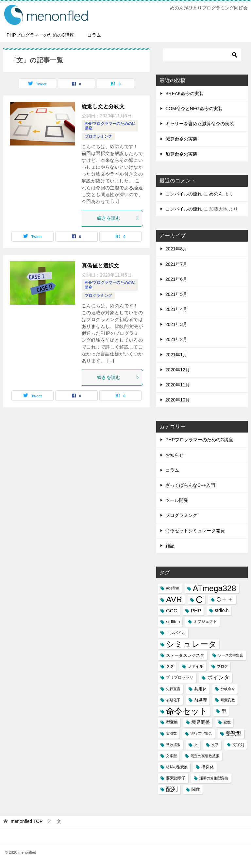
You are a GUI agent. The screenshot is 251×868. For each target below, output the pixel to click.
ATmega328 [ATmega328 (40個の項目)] (215, 588)
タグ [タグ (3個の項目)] (170, 666)
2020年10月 (178, 400)
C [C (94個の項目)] (199, 599)
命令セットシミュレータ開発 (195, 531)
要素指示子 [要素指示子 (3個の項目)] (176, 778)
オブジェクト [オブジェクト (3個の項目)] (205, 621)
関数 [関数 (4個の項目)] (196, 789)
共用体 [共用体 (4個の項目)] (201, 689)
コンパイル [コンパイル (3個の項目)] (176, 633)
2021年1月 (176, 355)
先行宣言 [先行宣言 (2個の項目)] (173, 689)
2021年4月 (176, 309)
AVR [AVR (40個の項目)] (174, 599)
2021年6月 (176, 279)
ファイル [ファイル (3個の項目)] (195, 666)
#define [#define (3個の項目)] (173, 588)
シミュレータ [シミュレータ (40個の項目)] (191, 644)
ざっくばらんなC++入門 (190, 485)
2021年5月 (176, 294)
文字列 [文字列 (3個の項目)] (238, 745)
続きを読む (118, 218)
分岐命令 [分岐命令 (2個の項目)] (228, 689)
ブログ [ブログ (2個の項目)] (222, 666)
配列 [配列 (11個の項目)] (172, 789)
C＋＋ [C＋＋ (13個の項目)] (225, 599)
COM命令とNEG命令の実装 (194, 109)
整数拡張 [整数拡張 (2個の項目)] (173, 745)
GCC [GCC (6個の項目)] (172, 611)
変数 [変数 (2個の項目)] (227, 722)
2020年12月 (178, 370)
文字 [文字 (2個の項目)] (215, 745)
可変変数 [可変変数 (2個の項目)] (228, 700)
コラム (94, 35)
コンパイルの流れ (184, 194)
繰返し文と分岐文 (103, 106)
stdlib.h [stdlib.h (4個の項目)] (173, 622)
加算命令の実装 (181, 154)
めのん (216, 194)
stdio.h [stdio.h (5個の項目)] (222, 610)
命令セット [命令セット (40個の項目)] (187, 711)
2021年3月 (176, 324)
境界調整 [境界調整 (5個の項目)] (201, 722)
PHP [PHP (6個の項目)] (196, 611)
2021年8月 (176, 249)
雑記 (170, 546)
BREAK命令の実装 (184, 94)
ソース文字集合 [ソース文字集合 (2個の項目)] (231, 655)
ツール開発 (177, 500)
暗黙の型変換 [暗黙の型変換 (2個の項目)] (177, 767)
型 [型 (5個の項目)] (224, 711)
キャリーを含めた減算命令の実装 (200, 124)
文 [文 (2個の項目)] (196, 745)
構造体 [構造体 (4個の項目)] (208, 767)
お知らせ (175, 455)
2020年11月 (178, 385)
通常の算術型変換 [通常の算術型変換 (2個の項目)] (214, 778)
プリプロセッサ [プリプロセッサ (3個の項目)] (180, 677)
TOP (27, 821)
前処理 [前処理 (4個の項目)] (201, 700)
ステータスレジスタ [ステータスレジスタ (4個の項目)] (185, 655)
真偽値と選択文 (100, 266)
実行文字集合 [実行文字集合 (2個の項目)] (201, 733)
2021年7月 (176, 264)
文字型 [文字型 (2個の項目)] (171, 756)
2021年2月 (176, 339)
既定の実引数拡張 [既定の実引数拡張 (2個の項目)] (205, 756)
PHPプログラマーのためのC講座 (40, 35)
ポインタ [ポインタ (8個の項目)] (218, 677)
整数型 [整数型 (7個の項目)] (234, 733)
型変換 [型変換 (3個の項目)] (172, 722)
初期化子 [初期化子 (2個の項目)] (173, 700)
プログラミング (98, 136)
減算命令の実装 (181, 139)
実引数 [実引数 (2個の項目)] (171, 733)
